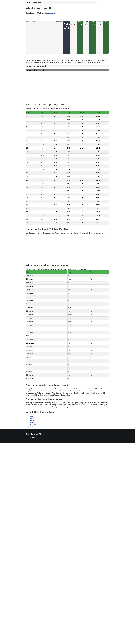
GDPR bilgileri (30, 438)
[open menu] (132, 3)
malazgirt (32, 422)
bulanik (32, 420)
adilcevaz (32, 418)
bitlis (29, 2)
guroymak (33, 424)
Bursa (31, 426)
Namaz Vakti (37, 434)
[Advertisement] (45, 38)
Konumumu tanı (50, 13)
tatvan (31, 416)
